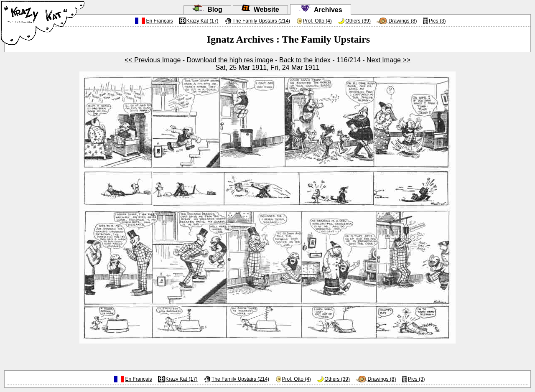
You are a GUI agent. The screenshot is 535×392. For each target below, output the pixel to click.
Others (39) (358, 21)
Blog (207, 9)
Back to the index (305, 60)
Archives (321, 10)
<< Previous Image (153, 60)
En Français (159, 21)
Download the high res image (230, 60)
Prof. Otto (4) (317, 21)
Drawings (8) (403, 21)
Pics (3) (437, 21)
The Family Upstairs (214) (261, 21)
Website (260, 9)
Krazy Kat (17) (203, 21)
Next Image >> (389, 60)
